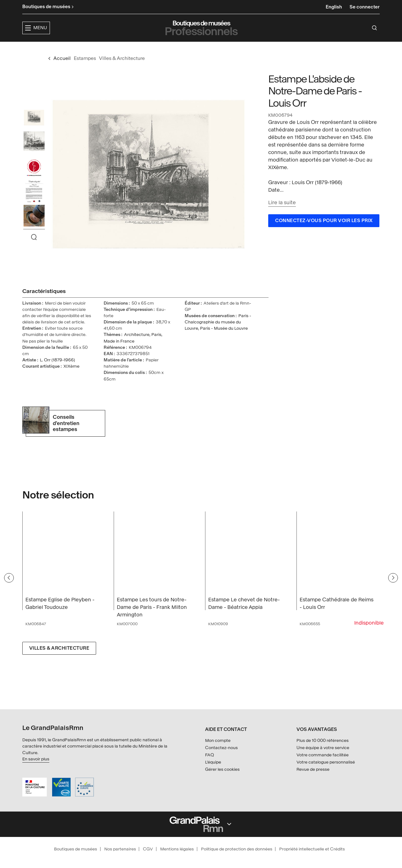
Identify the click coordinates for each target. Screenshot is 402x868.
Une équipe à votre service (323, 748)
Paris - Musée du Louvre (224, 340)
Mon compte (218, 741)
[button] (120, 49)
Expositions (160, 49)
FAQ (209, 755)
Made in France (119, 353)
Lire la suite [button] (282, 214)
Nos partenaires (120, 849)
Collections (203, 49)
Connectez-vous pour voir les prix (324, 233)
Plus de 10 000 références (323, 741)
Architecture (137, 346)
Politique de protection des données (237, 849)
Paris (156, 346)
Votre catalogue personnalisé (326, 762)
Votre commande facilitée (323, 755)
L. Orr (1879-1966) (57, 372)
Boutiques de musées (76, 849)
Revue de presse (313, 769)
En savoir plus (36, 759)
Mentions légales (177, 849)
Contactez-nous (221, 748)
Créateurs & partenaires (263, 49)
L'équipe (213, 762)
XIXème (71, 378)
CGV (148, 849)
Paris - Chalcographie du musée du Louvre (218, 334)
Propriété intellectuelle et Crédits (312, 849)
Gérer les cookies (222, 769)
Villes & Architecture (59, 660)
